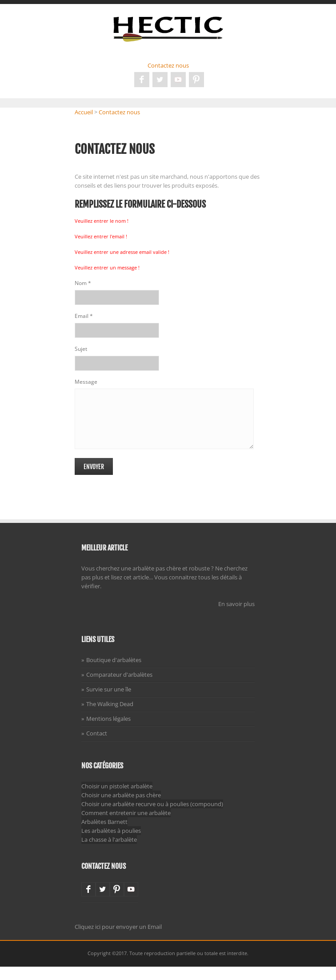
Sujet (81, 349)
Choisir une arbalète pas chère (121, 808)
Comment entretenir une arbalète (126, 826)
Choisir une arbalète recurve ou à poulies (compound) (152, 817)
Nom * (83, 283)
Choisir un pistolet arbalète (117, 799)
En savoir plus (236, 617)
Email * (84, 316)
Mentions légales (108, 732)
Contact (97, 747)
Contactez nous (168, 65)
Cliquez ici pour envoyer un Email (118, 940)
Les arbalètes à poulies (111, 844)
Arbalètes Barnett (104, 835)
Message (86, 382)
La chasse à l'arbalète (109, 853)
